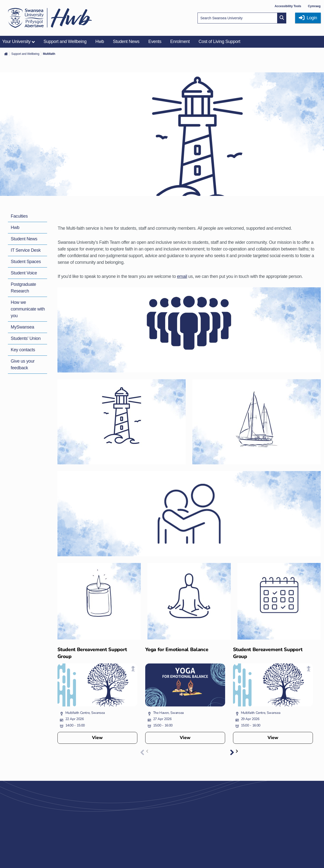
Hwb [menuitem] (100, 41)
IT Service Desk (26, 250)
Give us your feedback (23, 364)
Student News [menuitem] (126, 41)
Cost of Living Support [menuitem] (219, 41)
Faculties (19, 216)
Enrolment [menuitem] (180, 41)
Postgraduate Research (24, 288)
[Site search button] (282, 18)
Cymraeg (314, 6)
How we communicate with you (28, 309)
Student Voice (24, 273)
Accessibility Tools (288, 6)
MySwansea (23, 327)
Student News (24, 239)
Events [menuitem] (155, 41)
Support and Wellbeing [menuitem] (65, 41)
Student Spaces (26, 262)
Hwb (15, 227)
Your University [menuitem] (16, 41)
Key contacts (23, 350)
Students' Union (26, 338)
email (182, 276)
